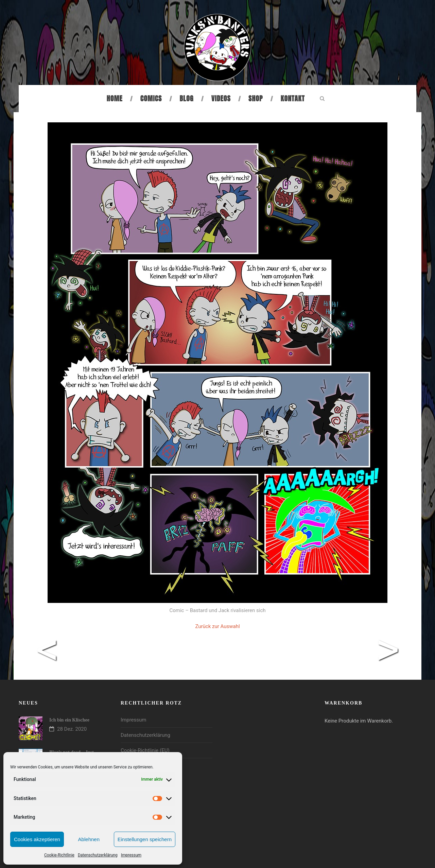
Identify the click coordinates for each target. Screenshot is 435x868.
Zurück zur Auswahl (217, 626)
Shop (256, 98)
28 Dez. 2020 (72, 729)
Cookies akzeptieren (37, 839)
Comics (151, 98)
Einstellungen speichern (145, 839)
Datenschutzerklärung (98, 855)
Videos (221, 98)
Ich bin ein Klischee (69, 720)
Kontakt (293, 98)
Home (115, 98)
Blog (187, 98)
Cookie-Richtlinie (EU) (145, 750)
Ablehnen (89, 839)
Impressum (131, 855)
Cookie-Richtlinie (59, 855)
